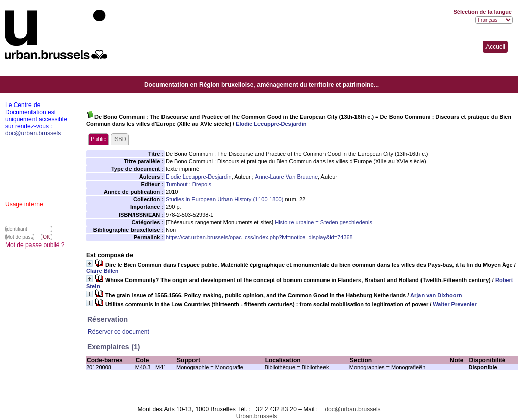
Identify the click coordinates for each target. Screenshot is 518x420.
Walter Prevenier (455, 304)
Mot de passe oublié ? (35, 245)
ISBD (120, 139)
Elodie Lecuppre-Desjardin (271, 124)
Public (99, 139)
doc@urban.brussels (352, 409)
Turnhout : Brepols (188, 184)
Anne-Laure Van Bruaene (286, 177)
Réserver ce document (119, 332)
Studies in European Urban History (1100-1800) (224, 199)
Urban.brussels (257, 416)
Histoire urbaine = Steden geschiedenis (323, 222)
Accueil (495, 47)
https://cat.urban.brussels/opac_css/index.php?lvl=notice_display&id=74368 (259, 237)
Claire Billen (103, 271)
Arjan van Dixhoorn (436, 295)
